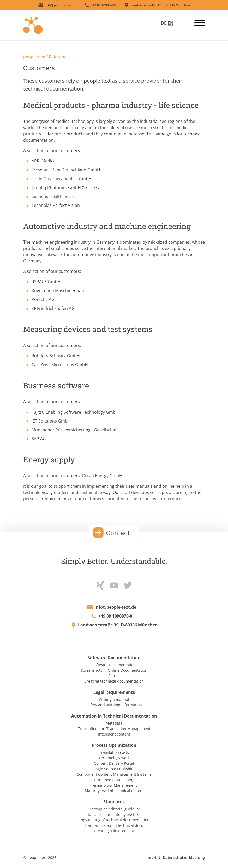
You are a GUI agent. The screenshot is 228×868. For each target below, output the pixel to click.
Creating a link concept (114, 831)
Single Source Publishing (114, 769)
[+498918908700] (100, 5)
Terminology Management (114, 785)
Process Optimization (114, 745)
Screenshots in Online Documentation (114, 670)
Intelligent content (114, 734)
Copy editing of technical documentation (114, 820)
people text (34, 57)
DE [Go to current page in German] (164, 23)
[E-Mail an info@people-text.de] (57, 5)
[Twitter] (128, 585)
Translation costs (114, 752)
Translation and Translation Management (114, 729)
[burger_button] (198, 23)
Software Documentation (114, 658)
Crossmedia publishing (114, 780)
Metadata (114, 723)
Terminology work (114, 758)
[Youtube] (114, 585)
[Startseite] (33, 25)
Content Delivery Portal (114, 763)
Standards (114, 802)
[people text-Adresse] (157, 5)
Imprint (153, 857)
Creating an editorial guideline (114, 809)
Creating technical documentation (114, 681)
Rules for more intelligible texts (114, 814)
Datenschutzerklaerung (184, 857)
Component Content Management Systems (114, 774)
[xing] (100, 585)
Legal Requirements (114, 692)
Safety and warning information (114, 705)
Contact (118, 533)
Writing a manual (114, 699)
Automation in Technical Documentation (114, 716)
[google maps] (114, 625)
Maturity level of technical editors (114, 791)
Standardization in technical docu (114, 825)
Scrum (114, 676)
